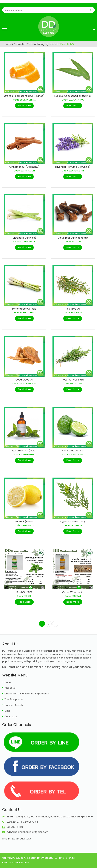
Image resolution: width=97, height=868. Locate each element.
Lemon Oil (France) (24, 522)
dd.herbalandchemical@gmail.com (28, 832)
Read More (24, 106)
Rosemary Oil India (73, 380)
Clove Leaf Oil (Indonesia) (73, 238)
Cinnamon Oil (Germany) (24, 167)
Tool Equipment (14, 699)
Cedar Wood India (73, 592)
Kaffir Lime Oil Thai (73, 451)
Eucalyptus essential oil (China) (73, 96)
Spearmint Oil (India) (24, 451)
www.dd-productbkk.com (16, 863)
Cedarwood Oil (24, 380)
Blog (7, 711)
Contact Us (11, 717)
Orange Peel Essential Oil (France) (24, 96)
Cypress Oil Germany (73, 522)
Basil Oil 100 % (24, 592)
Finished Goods (14, 705)
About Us (10, 688)
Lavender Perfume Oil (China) (73, 167)
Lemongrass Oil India (24, 309)
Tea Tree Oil (73, 309)
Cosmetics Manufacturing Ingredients (36, 44)
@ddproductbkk (21, 839)
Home (8, 44)
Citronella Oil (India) (24, 238)
